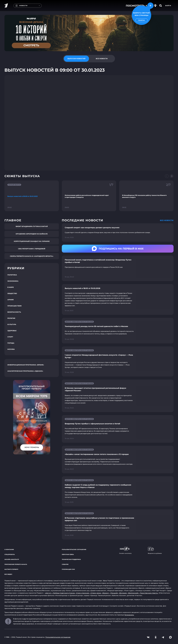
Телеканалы (129, 615)
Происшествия (14, 306)
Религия (11, 318)
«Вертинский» (133, 593)
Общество (12, 293)
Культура (12, 324)
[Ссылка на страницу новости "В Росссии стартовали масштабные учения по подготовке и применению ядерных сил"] (118, 524)
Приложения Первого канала (16, 564)
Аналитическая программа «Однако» (25, 371)
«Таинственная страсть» (149, 593)
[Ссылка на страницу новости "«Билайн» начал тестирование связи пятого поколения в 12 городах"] (118, 460)
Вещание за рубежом (155, 551)
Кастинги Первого (11, 569)
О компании (9, 549)
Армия (11, 300)
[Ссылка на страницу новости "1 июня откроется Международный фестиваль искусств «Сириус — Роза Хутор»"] (118, 361)
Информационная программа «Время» (26, 365)
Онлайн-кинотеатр (12, 559)
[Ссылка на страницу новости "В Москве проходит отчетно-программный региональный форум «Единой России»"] (118, 396)
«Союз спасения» (83, 593)
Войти (168, 6)
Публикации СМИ (68, 569)
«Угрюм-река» (96, 593)
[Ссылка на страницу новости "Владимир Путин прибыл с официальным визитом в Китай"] (118, 429)
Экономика (13, 281)
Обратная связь (68, 554)
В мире (11, 287)
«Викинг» (106, 593)
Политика (12, 275)
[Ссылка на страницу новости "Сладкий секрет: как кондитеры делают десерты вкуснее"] (118, 233)
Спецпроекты (10, 554)
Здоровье (12, 331)
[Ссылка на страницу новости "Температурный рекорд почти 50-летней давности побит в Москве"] (118, 331)
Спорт (10, 337)
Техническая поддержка (71, 559)
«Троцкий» (114, 593)
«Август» (48, 593)
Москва (11, 349)
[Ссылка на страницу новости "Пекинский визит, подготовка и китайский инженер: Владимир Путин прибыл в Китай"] (118, 268)
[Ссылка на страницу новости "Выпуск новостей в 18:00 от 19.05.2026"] (118, 299)
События (65, 564)
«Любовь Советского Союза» (64, 593)
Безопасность (14, 312)
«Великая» (123, 593)
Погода (11, 343)
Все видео (8, 574)
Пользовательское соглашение (74, 549)
